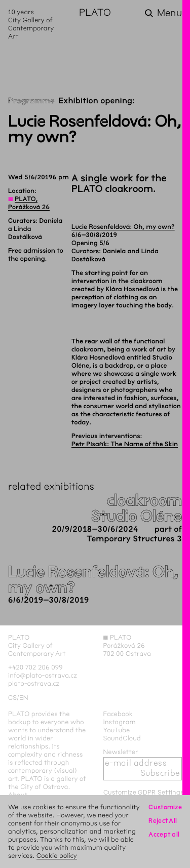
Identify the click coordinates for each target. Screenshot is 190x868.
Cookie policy (57, 856)
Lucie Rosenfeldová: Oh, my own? (123, 227)
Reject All (163, 821)
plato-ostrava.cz (34, 684)
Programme (31, 101)
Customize (165, 807)
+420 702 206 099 (35, 667)
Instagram (120, 722)
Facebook (118, 714)
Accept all (164, 835)
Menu (169, 13)
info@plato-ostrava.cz (43, 676)
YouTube (117, 730)
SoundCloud (122, 738)
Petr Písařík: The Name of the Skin (125, 444)
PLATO (95, 13)
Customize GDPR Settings (144, 793)
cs (12, 698)
